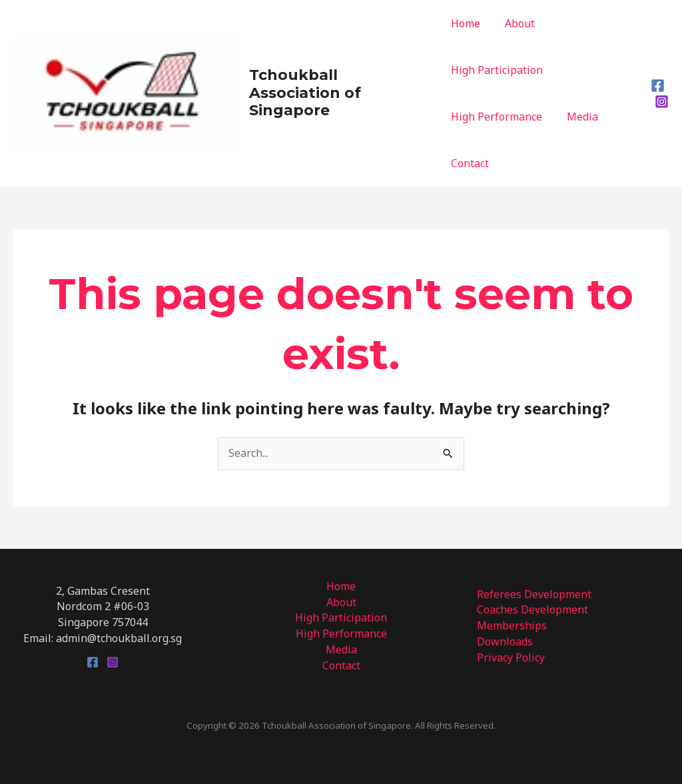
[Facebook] (658, 86)
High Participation (497, 70)
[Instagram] (662, 102)
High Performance (497, 117)
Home (466, 23)
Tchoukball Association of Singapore (305, 93)
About (516, 23)
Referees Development (534, 594)
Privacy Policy (511, 657)
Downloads (505, 641)
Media (579, 117)
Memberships (512, 625)
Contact (470, 163)
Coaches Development (532, 609)
